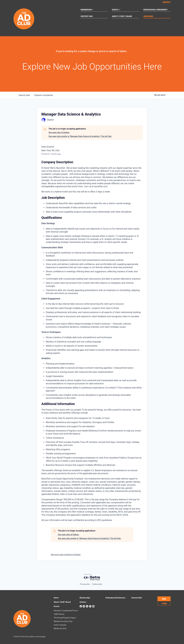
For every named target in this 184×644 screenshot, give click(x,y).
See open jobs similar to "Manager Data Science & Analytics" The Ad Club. (80, 136)
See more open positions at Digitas (66, 555)
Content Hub (87, 16)
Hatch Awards (60, 625)
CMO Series (59, 614)
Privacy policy (85, 584)
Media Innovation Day (63, 621)
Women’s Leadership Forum (66, 610)
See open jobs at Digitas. (59, 132)
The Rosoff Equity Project (65, 618)
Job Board (148, 16)
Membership (87, 10)
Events (116, 10)
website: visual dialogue (37, 636)
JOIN (164, 599)
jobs (24, 95)
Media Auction (60, 628)
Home (56, 598)
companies (44, 95)
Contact (167, 2)
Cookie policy (97, 584)
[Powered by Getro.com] (92, 577)
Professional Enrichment (155, 10)
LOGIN (164, 603)
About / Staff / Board (122, 16)
